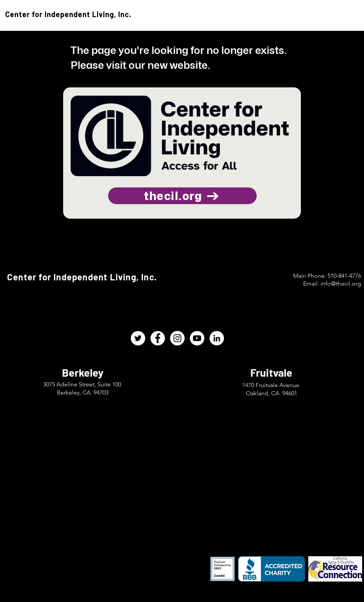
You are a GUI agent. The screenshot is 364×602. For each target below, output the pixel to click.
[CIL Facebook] (158, 338)
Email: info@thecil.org (332, 284)
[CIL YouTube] (197, 338)
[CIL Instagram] (177, 338)
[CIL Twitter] (138, 338)
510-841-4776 (344, 276)
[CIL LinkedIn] (217, 338)
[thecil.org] (182, 196)
